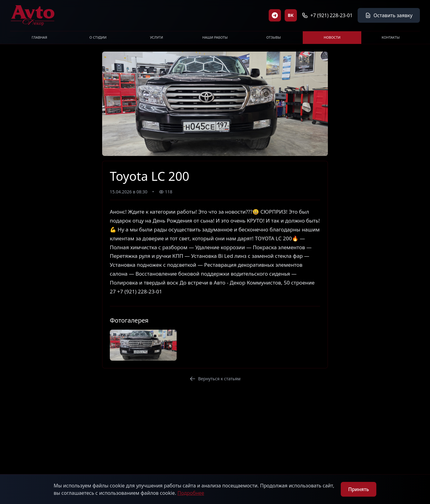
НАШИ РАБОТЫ (215, 37)
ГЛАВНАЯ (39, 37)
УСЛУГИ (156, 37)
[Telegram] (275, 15)
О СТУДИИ (98, 37)
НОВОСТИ (332, 37)
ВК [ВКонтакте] (291, 15)
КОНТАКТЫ (391, 37)
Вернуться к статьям (215, 378)
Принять (359, 489)
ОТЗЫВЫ (273, 37)
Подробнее (191, 493)
